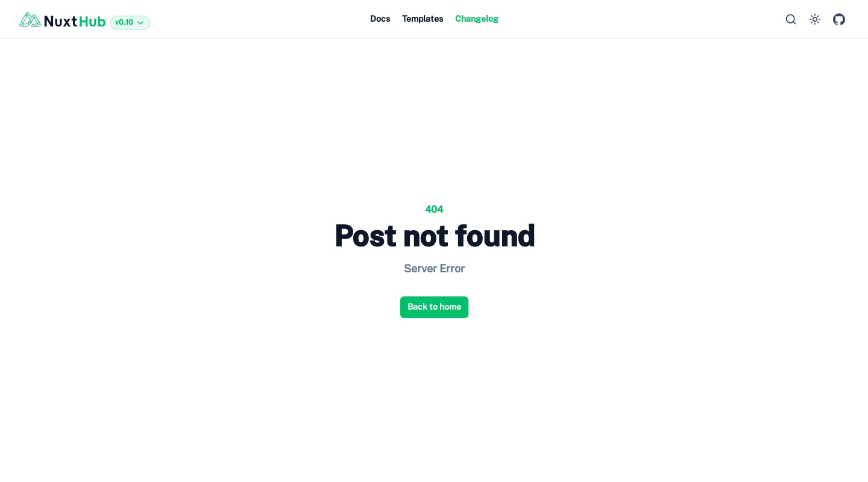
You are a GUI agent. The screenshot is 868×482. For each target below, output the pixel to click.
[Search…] (791, 19)
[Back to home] (85, 19)
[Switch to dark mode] (815, 19)
